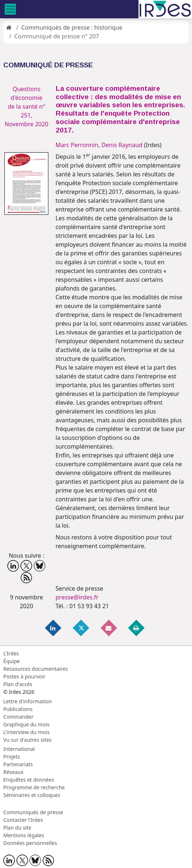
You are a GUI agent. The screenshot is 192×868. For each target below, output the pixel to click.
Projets (12, 757)
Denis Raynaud (122, 145)
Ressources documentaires (36, 669)
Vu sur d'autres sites (27, 740)
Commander (18, 717)
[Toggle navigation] (10, 9)
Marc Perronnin (77, 145)
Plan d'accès (18, 684)
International (19, 749)
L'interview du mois (26, 732)
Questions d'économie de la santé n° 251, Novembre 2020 (26, 106)
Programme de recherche (34, 787)
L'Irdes (11, 653)
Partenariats (18, 764)
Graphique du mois (26, 724)
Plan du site (17, 828)
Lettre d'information (27, 701)
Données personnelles (30, 843)
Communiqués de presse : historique (72, 27)
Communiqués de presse (33, 812)
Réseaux (13, 772)
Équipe (12, 661)
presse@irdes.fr (77, 597)
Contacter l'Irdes (23, 820)
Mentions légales (24, 835)
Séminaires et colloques (32, 795)
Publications (18, 709)
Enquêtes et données (29, 780)
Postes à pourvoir (24, 676)
